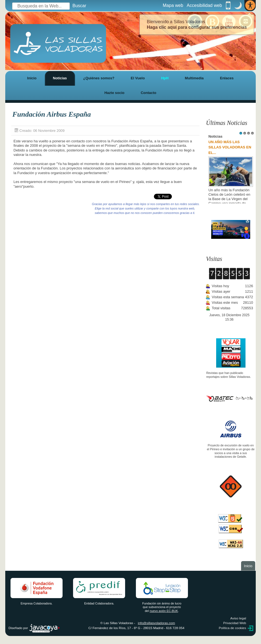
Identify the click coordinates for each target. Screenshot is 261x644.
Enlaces (227, 78)
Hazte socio (114, 93)
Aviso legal (238, 618)
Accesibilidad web (204, 5)
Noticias (60, 78)
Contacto (148, 93)
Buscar (79, 6)
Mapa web (173, 5)
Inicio (32, 78)
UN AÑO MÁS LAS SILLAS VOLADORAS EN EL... (230, 147)
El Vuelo (138, 78)
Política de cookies (232, 628)
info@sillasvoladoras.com (156, 623)
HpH (165, 78)
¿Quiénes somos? (99, 78)
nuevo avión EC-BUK (164, 611)
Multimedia (194, 78)
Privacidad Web (235, 623)
